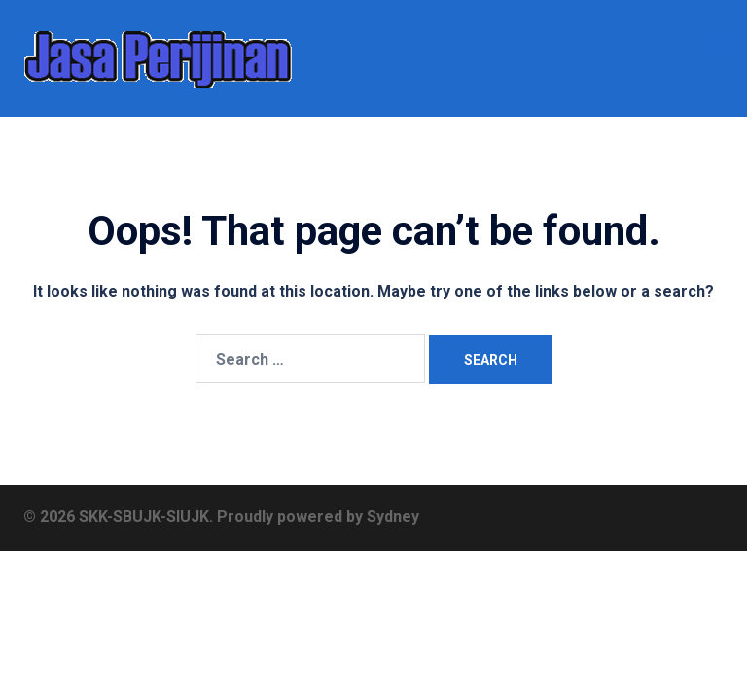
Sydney (393, 517)
